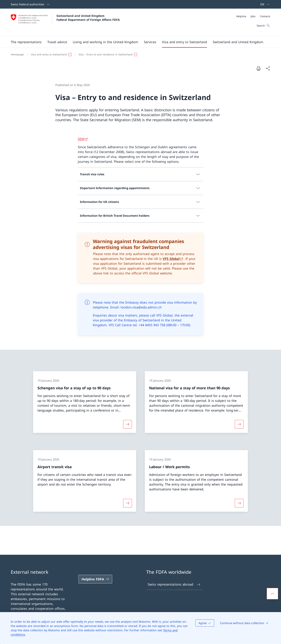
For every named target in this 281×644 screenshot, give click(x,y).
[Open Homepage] (65, 22)
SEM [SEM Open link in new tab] (81, 139)
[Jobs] (253, 16)
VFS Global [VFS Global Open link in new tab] (171, 259)
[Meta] (253, 16)
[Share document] (268, 68)
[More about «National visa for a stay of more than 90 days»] (239, 424)
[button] (26, 42)
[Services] (150, 42)
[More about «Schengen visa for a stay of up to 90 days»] (127, 424)
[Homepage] (17, 54)
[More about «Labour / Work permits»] (239, 503)
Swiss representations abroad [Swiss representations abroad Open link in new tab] (174, 584)
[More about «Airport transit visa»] (127, 503)
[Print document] (258, 68)
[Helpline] (241, 16)
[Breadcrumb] (139, 54)
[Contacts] (265, 16)
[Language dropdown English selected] (264, 4)
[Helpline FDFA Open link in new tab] (95, 579)
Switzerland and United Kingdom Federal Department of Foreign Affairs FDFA (88, 18)
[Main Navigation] (138, 42)
